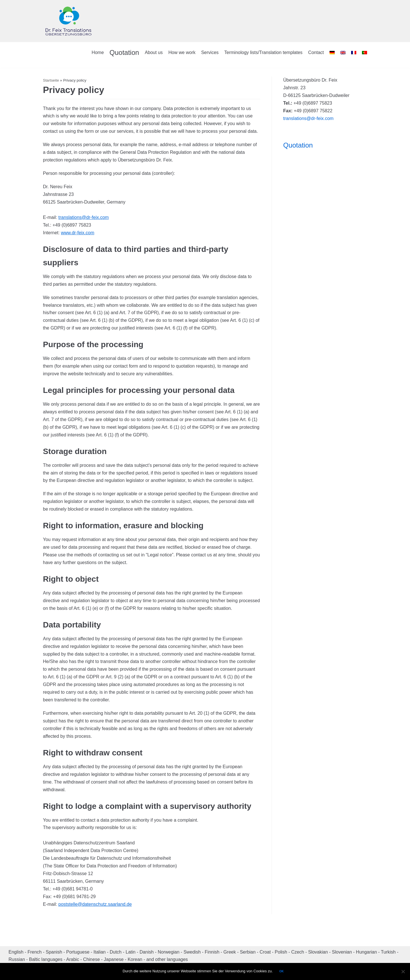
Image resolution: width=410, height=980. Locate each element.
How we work (182, 52)
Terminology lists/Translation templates (263, 52)
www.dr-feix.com (77, 233)
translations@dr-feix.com (83, 217)
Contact (316, 52)
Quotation (124, 52)
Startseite (51, 80)
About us (154, 52)
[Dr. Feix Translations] (69, 21)
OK (281, 971)
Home (98, 52)
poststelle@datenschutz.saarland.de (95, 904)
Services (210, 52)
